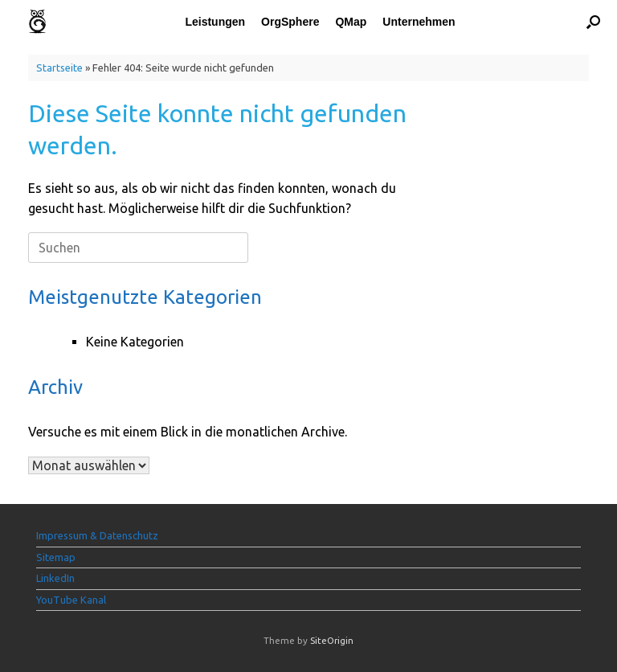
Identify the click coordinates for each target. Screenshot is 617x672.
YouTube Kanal (71, 600)
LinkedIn (55, 578)
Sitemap (56, 557)
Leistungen (215, 22)
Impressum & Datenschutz (97, 535)
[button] (593, 21)
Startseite (59, 68)
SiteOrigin (332, 640)
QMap (351, 22)
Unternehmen (419, 22)
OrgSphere (290, 22)
